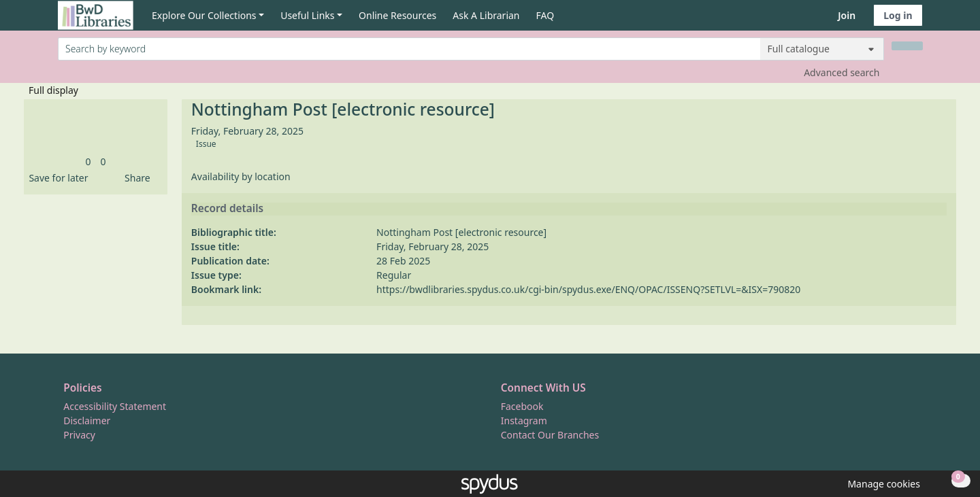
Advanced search (842, 72)
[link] (88, 161)
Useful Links (307, 15)
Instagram (524, 421)
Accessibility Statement (115, 406)
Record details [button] (227, 209)
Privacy (79, 435)
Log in (898, 15)
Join (847, 15)
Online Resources (397, 15)
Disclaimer (87, 421)
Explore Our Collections (204, 15)
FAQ (545, 15)
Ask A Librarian (486, 15)
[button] (56, 178)
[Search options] (822, 49)
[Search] (907, 46)
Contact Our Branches (550, 435)
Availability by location (241, 176)
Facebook (522, 406)
